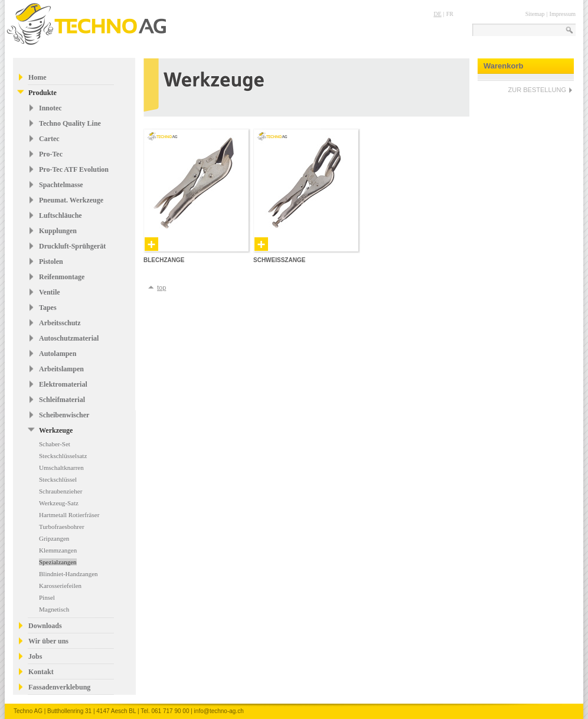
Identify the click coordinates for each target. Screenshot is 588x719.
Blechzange (164, 260)
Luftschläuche (61, 215)
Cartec (49, 139)
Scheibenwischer (64, 415)
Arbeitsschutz (60, 323)
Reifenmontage (62, 277)
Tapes (48, 308)
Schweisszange (279, 260)
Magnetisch (54, 609)
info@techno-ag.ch (219, 711)
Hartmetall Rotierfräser (69, 515)
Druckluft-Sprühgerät (72, 246)
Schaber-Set (55, 444)
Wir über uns (48, 641)
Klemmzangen (58, 550)
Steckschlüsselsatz (63, 456)
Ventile (50, 292)
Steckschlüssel (58, 479)
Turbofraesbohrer (62, 527)
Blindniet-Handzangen (68, 574)
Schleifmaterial (62, 400)
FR (450, 14)
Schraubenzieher (61, 491)
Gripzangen (54, 538)
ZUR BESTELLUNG (537, 90)
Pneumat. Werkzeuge (71, 200)
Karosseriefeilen (60, 586)
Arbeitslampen (61, 369)
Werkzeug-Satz (59, 503)
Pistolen (51, 262)
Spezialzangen (58, 562)
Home (37, 77)
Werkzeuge (56, 430)
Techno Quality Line (70, 123)
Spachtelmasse (61, 185)
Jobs (35, 656)
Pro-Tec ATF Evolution (74, 169)
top (161, 287)
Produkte (43, 93)
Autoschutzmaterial (69, 338)
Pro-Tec (51, 154)
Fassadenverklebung (59, 687)
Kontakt (41, 672)
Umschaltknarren (61, 468)
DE (437, 14)
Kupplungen (58, 231)
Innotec (50, 108)
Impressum (563, 14)
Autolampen (58, 354)
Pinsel (47, 597)
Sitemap (535, 14)
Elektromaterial (63, 384)
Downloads (45, 626)
